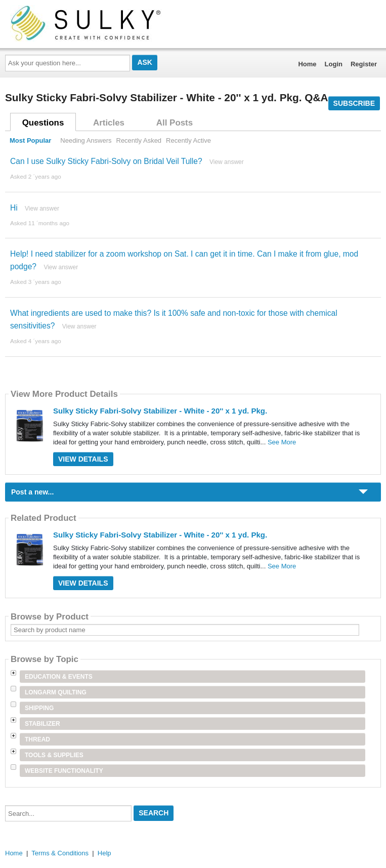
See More (282, 442)
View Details (83, 459)
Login (334, 64)
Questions (43, 123)
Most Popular (30, 140)
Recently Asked (139, 140)
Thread (37, 739)
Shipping (39, 708)
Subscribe (354, 103)
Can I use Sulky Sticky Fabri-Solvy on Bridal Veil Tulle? (106, 161)
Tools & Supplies (54, 755)
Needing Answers (86, 140)
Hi (14, 208)
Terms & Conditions (60, 853)
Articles (109, 123)
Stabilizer (42, 724)
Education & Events (59, 677)
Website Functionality (64, 771)
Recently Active (188, 140)
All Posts (175, 123)
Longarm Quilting (56, 692)
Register (364, 64)
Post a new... (32, 492)
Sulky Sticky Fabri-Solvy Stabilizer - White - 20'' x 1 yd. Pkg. (160, 411)
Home (307, 64)
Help (104, 853)
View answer (227, 162)
